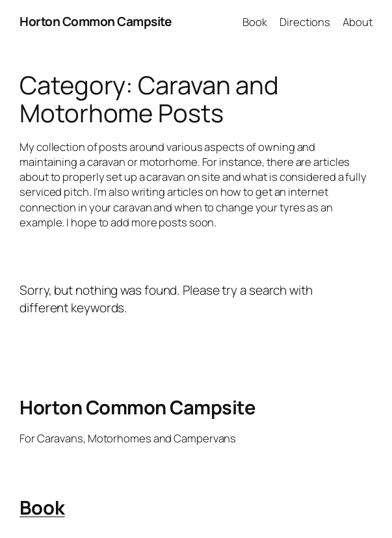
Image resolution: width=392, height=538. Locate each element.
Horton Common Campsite (96, 21)
